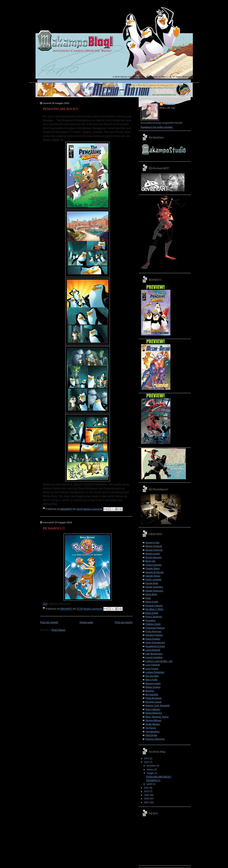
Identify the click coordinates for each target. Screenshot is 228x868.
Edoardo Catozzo (154, 605)
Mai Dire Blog (152, 676)
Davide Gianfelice (154, 587)
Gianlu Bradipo (153, 639)
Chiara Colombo (154, 565)
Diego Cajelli (152, 602)
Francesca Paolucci (155, 628)
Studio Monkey (153, 724)
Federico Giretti (153, 624)
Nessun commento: (93, 509)
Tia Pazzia (151, 728)
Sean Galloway (153, 709)
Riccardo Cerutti (153, 702)
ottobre (150, 769)
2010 (147, 791)
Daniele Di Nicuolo (155, 572)
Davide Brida (152, 583)
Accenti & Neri (153, 542)
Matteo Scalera (153, 687)
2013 (147, 758)
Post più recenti (49, 622)
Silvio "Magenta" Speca (157, 717)
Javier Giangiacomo (155, 642)
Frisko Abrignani (153, 631)
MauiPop (150, 691)
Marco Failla (152, 680)
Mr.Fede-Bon (152, 694)
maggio (151, 773)
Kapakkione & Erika (155, 646)
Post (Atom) (59, 630)
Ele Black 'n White (154, 609)
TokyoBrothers (153, 732)
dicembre (152, 766)
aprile (150, 784)
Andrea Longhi (153, 554)
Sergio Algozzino (154, 713)
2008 (147, 799)
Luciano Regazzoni (155, 672)
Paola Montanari (154, 698)
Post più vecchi (124, 622)
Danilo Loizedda (153, 579)
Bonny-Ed (150, 561)
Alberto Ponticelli (154, 546)
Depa (148, 598)
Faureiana (151, 620)
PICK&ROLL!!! (54, 528)
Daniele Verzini (153, 576)
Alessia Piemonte (154, 550)
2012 (147, 762)
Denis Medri (151, 594)
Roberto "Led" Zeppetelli (158, 705)
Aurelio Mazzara (154, 557)
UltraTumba (151, 735)
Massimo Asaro (153, 683)
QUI (45, 604)
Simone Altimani (153, 720)
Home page (86, 622)
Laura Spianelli (153, 650)
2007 (147, 802)
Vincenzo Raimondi (155, 739)
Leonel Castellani (154, 657)
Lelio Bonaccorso (154, 654)
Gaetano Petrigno (154, 635)
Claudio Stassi (153, 568)
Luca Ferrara (152, 669)
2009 (147, 795)
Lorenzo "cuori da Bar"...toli (159, 661)
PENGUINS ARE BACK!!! (61, 109)
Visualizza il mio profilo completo (157, 127)
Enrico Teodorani (154, 617)
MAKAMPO (169, 104)
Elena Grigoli (152, 613)
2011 (147, 788)
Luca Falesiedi (153, 665)
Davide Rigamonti (154, 591)
